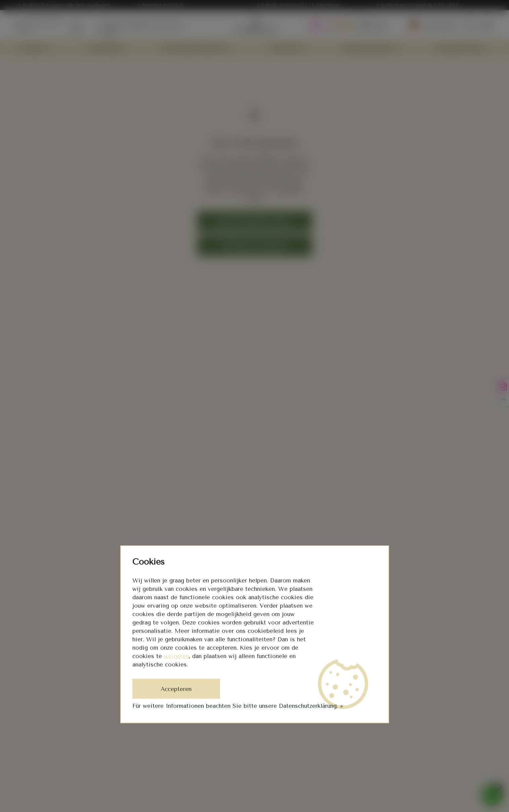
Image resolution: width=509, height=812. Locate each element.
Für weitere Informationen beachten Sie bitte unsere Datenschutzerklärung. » (238, 706)
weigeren (176, 656)
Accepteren (176, 689)
